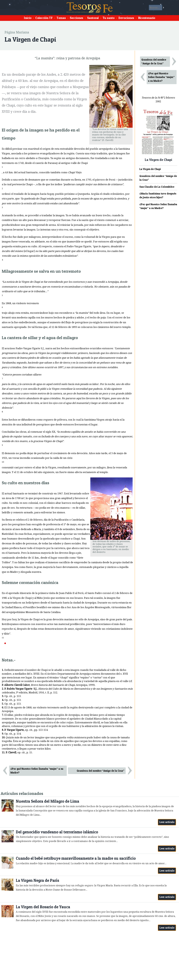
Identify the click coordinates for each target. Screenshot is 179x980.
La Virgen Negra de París (37, 880)
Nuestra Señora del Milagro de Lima (48, 801)
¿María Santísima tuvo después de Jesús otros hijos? (158, 195)
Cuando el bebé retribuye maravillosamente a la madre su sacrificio (76, 858)
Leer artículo (167, 822)
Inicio (28, 18)
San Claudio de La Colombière (157, 187)
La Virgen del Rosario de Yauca (43, 907)
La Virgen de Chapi (150, 169)
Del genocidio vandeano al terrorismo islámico (57, 832)
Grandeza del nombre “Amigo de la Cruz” (101, 771)
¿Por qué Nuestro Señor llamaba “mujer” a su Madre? (37, 771)
